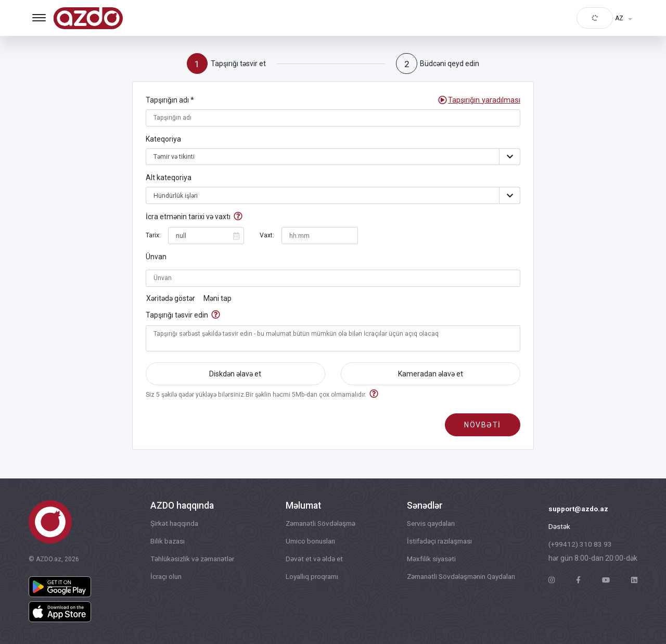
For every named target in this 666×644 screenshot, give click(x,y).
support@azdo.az (579, 509)
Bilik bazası (166, 542)
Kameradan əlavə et (431, 376)
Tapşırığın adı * (170, 100)
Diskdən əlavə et (235, 376)
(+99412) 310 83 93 (580, 546)
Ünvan (156, 258)
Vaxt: (267, 237)
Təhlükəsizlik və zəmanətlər (192, 560)
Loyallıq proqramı (310, 578)
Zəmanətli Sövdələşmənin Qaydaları (459, 578)
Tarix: (153, 237)
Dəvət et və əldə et (311, 560)
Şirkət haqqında (173, 524)
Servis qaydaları (427, 524)
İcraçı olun (164, 578)
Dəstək (559, 527)
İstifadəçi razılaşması (436, 542)
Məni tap (217, 300)
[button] (485, 101)
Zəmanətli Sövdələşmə (319, 524)
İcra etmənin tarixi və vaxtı (188, 219)
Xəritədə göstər (171, 300)
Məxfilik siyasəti (427, 560)
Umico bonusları (308, 542)
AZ (619, 18)
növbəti (483, 428)
